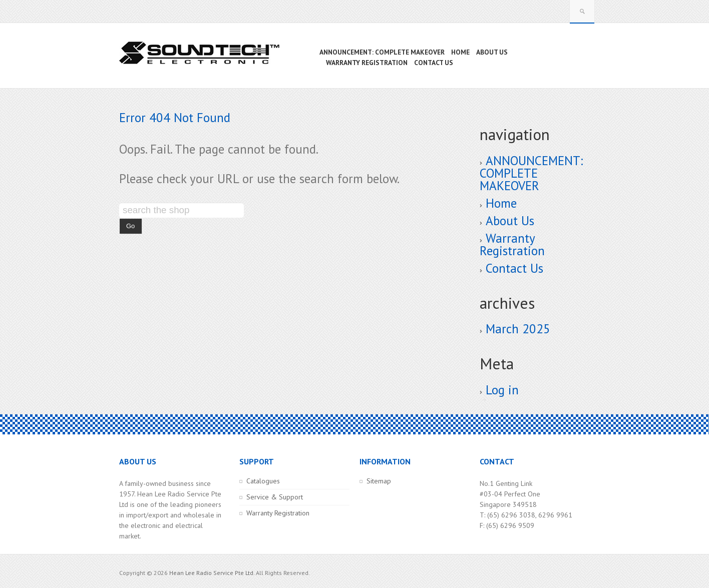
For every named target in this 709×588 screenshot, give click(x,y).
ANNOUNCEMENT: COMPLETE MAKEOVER (531, 173)
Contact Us (514, 268)
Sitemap (379, 481)
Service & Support (275, 497)
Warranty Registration (512, 244)
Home (501, 203)
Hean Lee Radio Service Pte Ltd (211, 573)
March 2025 (518, 329)
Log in (502, 390)
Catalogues (263, 481)
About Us (510, 221)
